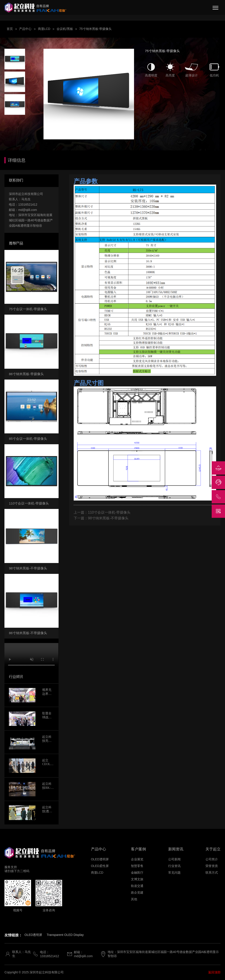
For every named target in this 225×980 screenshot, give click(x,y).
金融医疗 (137, 873)
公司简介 (212, 859)
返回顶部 (214, 972)
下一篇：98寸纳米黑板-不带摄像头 (101, 518)
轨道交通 (137, 886)
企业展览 (137, 859)
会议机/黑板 (65, 29)
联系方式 (212, 873)
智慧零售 (137, 866)
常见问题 (174, 873)
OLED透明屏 (100, 859)
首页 (10, 29)
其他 (134, 899)
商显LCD (44, 29)
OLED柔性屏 (100, 866)
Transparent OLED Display (65, 935)
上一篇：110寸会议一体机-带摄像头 (102, 512)
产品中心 (25, 29)
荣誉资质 (212, 866)
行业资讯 (174, 866)
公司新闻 (174, 859)
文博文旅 (137, 879)
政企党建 (137, 892)
